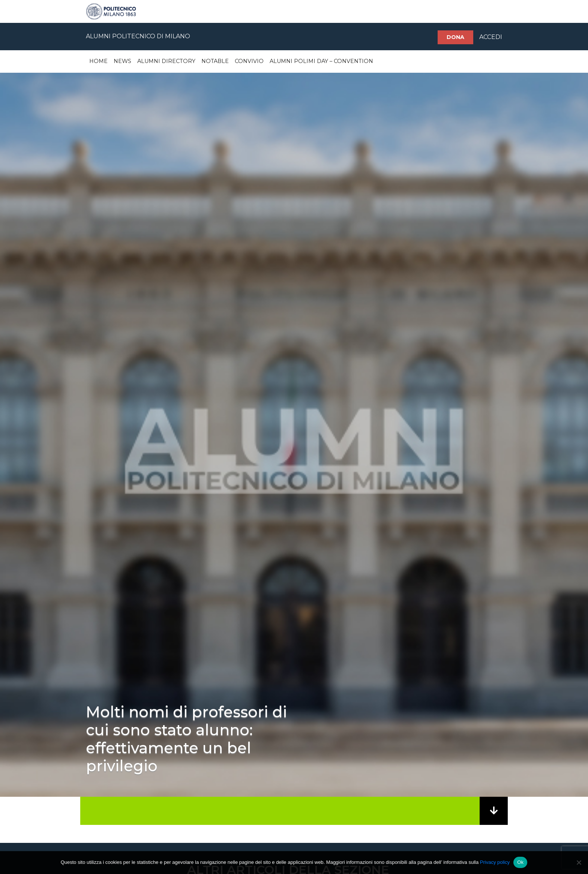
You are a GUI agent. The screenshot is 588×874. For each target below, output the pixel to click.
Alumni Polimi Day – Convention (321, 61)
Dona (455, 37)
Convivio (249, 61)
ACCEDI (491, 37)
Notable (215, 61)
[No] (579, 862)
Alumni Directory (166, 61)
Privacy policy (495, 862)
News (122, 61)
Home (98, 61)
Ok (520, 862)
